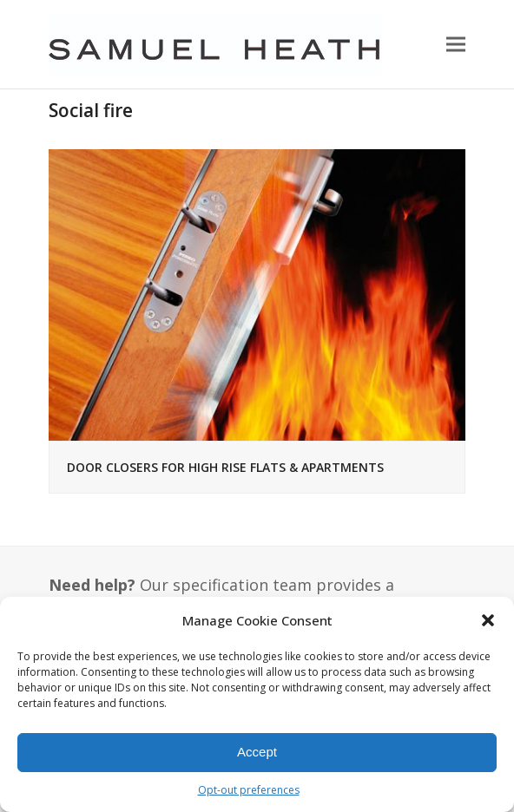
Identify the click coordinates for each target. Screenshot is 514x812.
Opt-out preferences (249, 790)
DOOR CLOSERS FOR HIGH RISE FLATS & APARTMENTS (225, 467)
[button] (488, 620)
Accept (257, 752)
